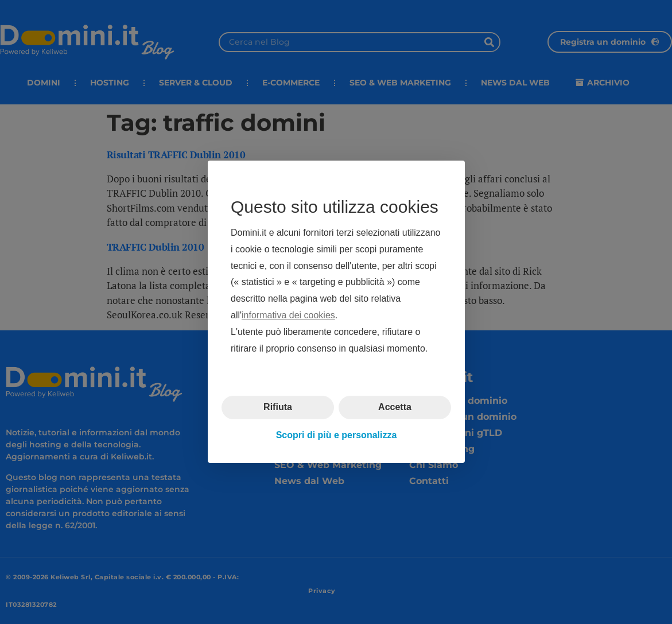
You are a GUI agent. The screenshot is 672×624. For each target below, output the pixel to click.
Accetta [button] (395, 407)
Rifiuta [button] (278, 407)
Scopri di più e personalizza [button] (336, 435)
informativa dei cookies (288, 315)
